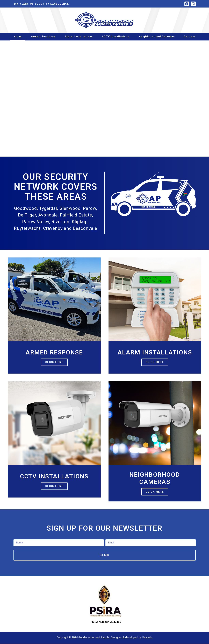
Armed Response (43, 37)
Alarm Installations (79, 37)
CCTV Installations (116, 37)
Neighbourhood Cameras (157, 37)
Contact (190, 37)
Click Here (54, 362)
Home (18, 37)
